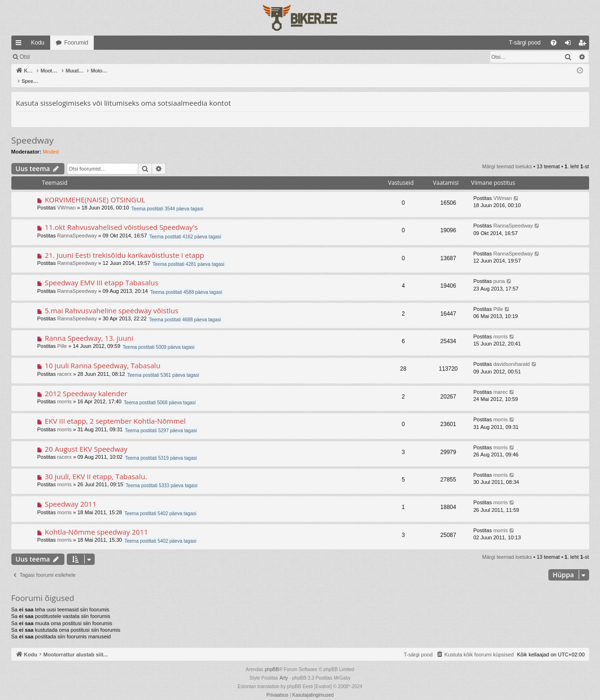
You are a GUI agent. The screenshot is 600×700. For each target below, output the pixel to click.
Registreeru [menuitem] (584, 45)
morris (501, 327)
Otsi (93, 57)
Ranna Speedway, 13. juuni (89, 328)
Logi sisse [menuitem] (569, 45)
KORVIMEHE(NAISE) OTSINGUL (95, 190)
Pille (498, 299)
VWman (67, 198)
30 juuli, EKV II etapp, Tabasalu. (96, 466)
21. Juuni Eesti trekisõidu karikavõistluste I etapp (124, 245)
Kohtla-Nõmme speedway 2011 (96, 522)
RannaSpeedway (77, 226)
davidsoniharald (512, 354)
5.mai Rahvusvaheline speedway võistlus (111, 300)
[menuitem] (448, 43)
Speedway (33, 130)
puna (499, 271)
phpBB (272, 659)
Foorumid (76, 43)
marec (501, 382)
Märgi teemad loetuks (47, 57)
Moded (51, 142)
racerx (65, 364)
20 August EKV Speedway (86, 439)
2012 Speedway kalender (86, 383)
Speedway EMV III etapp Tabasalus (101, 273)
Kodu (38, 43)
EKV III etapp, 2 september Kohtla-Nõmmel (115, 411)
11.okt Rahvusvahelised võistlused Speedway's (121, 217)
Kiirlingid (20, 45)
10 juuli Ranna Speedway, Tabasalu (102, 355)
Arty (284, 668)
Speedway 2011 (70, 494)
